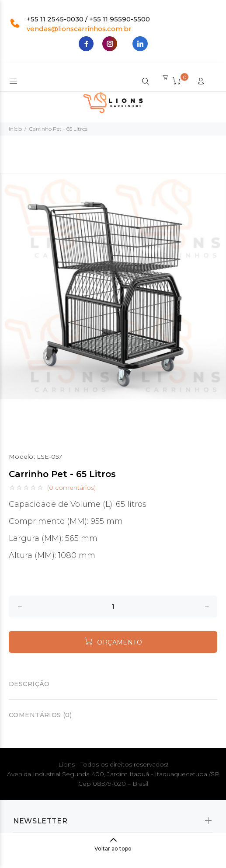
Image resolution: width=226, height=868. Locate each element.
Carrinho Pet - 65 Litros (58, 129)
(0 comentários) (71, 488)
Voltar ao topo (113, 849)
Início (15, 129)
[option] (113, 286)
